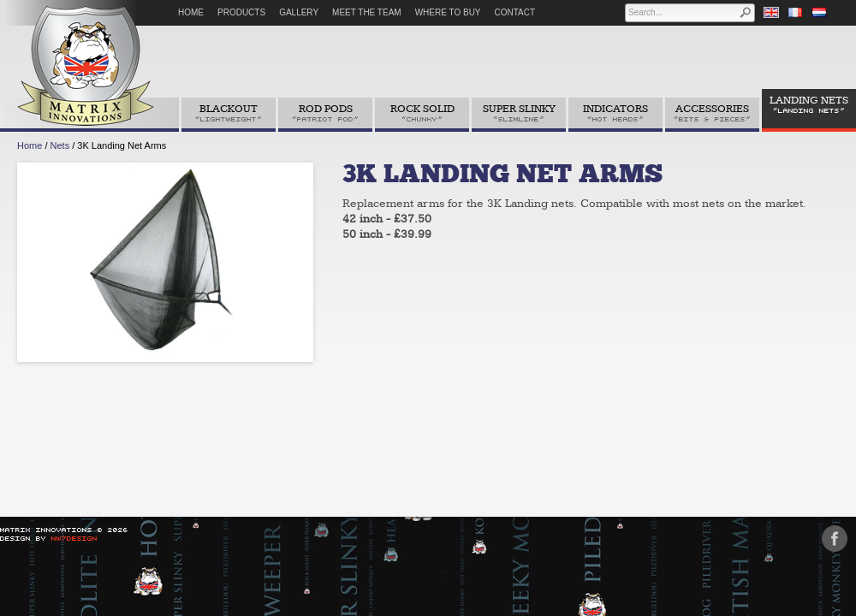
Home (191, 12)
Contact (515, 12)
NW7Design (74, 538)
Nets (60, 145)
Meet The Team (367, 12)
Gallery (299, 12)
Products (241, 12)
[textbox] (683, 13)
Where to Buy (448, 12)
